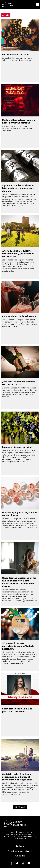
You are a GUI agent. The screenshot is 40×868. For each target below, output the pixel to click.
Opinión (6, 15)
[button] (20, 807)
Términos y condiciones (20, 851)
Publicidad (20, 856)
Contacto (20, 846)
